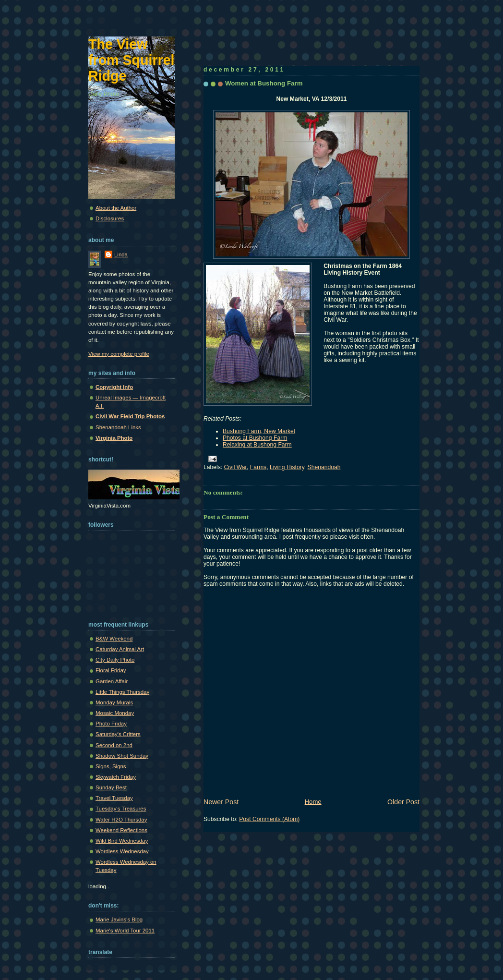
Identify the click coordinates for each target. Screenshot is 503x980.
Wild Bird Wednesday (122, 841)
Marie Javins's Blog (119, 920)
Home (313, 802)
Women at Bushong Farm (264, 83)
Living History (287, 467)
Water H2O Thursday (121, 820)
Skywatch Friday (116, 777)
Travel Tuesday (114, 798)
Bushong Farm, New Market (259, 431)
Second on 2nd (114, 745)
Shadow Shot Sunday (122, 756)
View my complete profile (119, 354)
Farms (258, 467)
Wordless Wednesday (122, 851)
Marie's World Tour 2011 (125, 931)
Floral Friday (111, 670)
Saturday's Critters (118, 734)
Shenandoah (324, 467)
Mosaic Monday (115, 713)
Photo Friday (111, 724)
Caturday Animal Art (120, 649)
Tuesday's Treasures (121, 809)
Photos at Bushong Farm (255, 438)
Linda (121, 254)
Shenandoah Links (118, 427)
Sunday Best (111, 787)
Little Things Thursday (122, 692)
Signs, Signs (111, 766)
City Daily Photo (115, 660)
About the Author (116, 208)
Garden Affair (112, 681)
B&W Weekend (114, 639)
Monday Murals (114, 702)
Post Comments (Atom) (269, 819)
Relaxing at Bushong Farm (257, 445)
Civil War (235, 467)
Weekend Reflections (121, 830)
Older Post (403, 802)
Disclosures (110, 218)
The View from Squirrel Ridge (132, 60)
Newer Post (221, 802)
